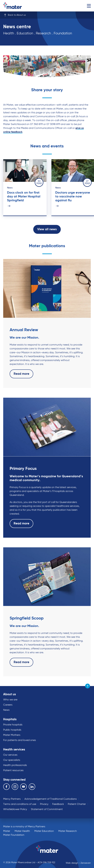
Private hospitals (13, 725)
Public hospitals (12, 730)
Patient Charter (77, 804)
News (6, 710)
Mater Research (68, 831)
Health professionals (15, 765)
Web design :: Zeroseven (78, 863)
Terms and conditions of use (20, 804)
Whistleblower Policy (15, 809)
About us (10, 694)
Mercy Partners (12, 799)
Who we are (10, 700)
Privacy (44, 804)
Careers (8, 705)
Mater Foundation (14, 835)
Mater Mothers (12, 735)
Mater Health (22, 831)
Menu (89, 6)
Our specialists (12, 760)
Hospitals (10, 719)
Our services (10, 755)
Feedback (58, 804)
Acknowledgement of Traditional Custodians (51, 799)
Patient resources (13, 770)
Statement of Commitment (47, 809)
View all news (47, 229)
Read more (21, 374)
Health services (14, 750)
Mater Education (44, 831)
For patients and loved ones (20, 740)
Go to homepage (17, 6)
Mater (7, 831)
